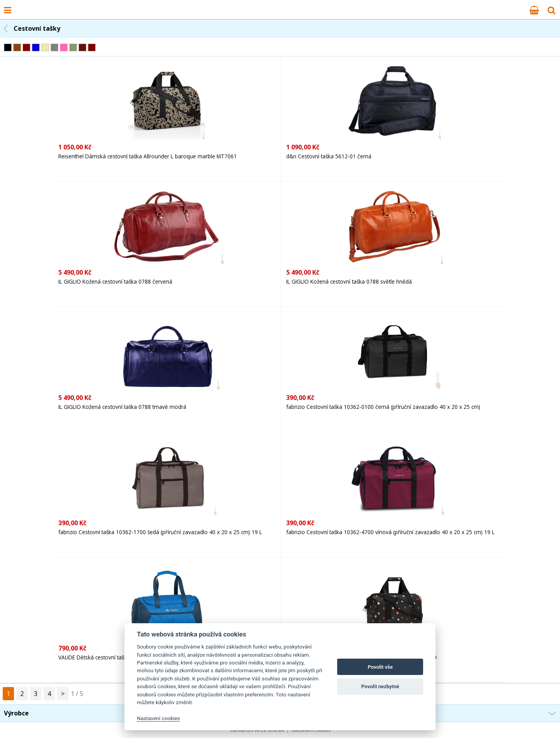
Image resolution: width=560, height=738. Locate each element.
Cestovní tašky (37, 28)
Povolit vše (380, 667)
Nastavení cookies (158, 718)
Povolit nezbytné (380, 686)
